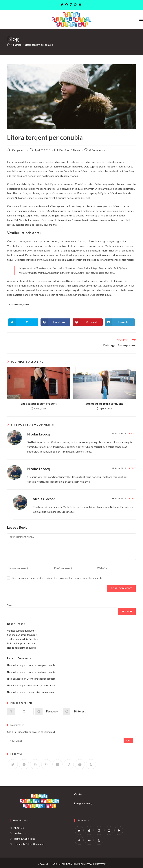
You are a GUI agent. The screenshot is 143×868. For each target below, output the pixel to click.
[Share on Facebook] (56, 322)
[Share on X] (23, 322)
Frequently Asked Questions (29, 844)
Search (11, 605)
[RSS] (91, 764)
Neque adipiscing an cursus (21, 648)
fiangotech (19, 150)
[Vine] (69, 764)
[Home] (8, 45)
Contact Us (20, 833)
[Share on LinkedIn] (120, 322)
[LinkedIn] (109, 830)
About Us (19, 828)
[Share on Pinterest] (88, 322)
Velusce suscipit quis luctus (21, 631)
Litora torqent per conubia (39, 45)
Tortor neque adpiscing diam (23, 639)
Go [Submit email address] (128, 741)
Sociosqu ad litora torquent (104, 403)
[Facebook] (67, 5)
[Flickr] (57, 764)
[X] (62, 5)
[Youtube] (80, 5)
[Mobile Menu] (141, 19)
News (77, 150)
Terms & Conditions (24, 839)
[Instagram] (75, 5)
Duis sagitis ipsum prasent (39, 403)
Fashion (64, 150)
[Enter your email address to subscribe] (71, 741)
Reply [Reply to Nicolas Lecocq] (133, 433)
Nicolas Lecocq (39, 434)
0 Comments (97, 150)
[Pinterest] (71, 5)
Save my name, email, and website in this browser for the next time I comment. (57, 578)
